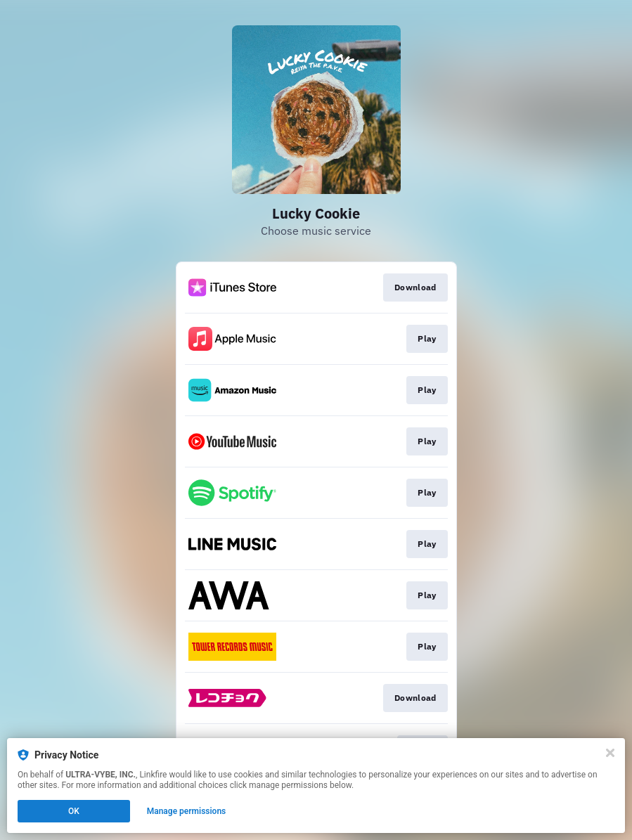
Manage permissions (187, 811)
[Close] (610, 753)
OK (74, 811)
